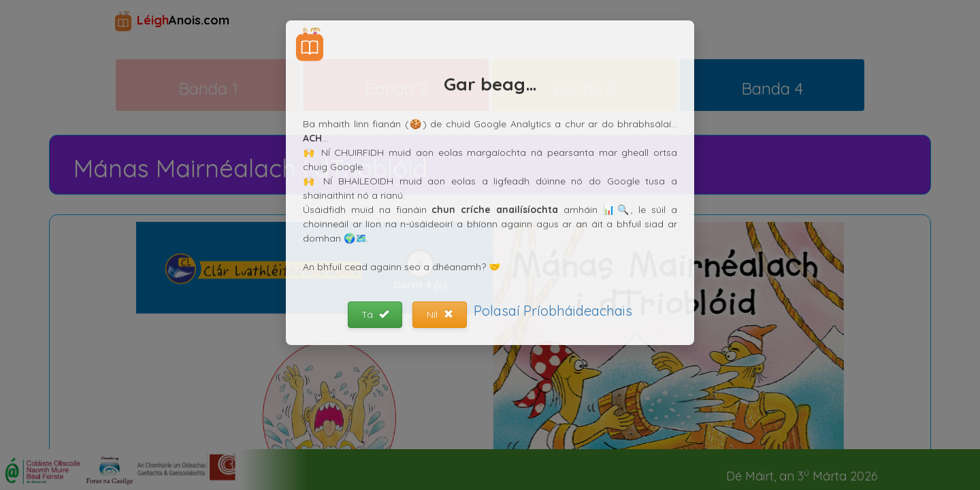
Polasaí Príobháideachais (553, 311)
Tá (375, 314)
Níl (440, 314)
